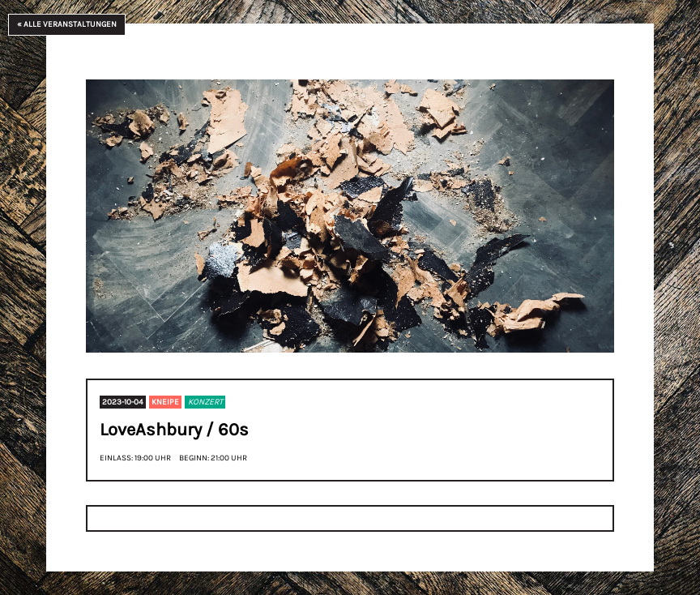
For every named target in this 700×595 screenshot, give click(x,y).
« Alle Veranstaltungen (67, 24)
